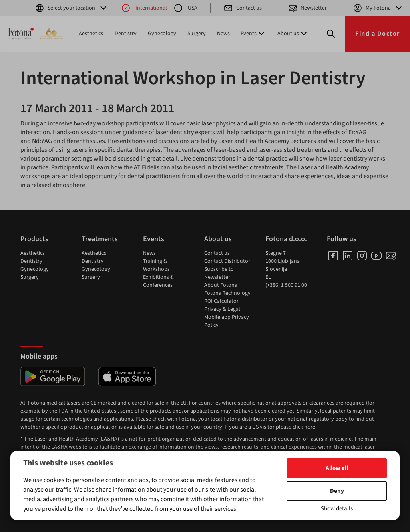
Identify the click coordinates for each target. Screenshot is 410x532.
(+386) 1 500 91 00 (286, 285)
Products (34, 239)
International (144, 8)
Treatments (100, 239)
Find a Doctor (378, 34)
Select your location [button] (71, 8)
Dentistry (126, 34)
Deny (337, 491)
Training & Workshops (156, 265)
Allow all (337, 468)
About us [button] (293, 34)
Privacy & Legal (222, 309)
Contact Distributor (227, 261)
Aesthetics (91, 34)
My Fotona (378, 8)
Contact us (243, 8)
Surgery (197, 34)
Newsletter (307, 8)
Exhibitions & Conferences (158, 281)
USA (185, 8)
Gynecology (162, 34)
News (223, 34)
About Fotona (221, 285)
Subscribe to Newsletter (219, 273)
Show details (337, 509)
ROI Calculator (221, 301)
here (310, 427)
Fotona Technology (227, 293)
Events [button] (253, 34)
